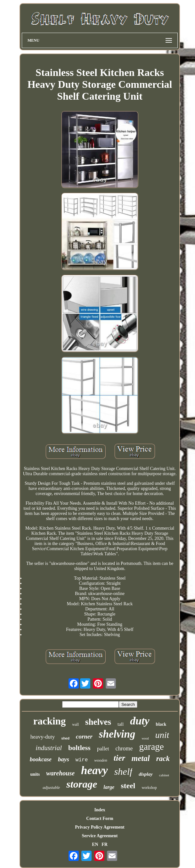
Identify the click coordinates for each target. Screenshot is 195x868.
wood (145, 738)
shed (65, 738)
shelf (123, 771)
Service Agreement (100, 836)
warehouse (60, 773)
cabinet (164, 775)
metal (141, 758)
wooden (101, 760)
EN (95, 844)
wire (82, 760)
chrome (124, 748)
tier (119, 758)
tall (121, 724)
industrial (49, 748)
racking (50, 721)
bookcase (41, 759)
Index (100, 810)
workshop (149, 788)
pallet (103, 749)
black (161, 724)
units (35, 774)
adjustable (51, 787)
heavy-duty (43, 737)
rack (163, 759)
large (109, 787)
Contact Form (100, 818)
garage (151, 747)
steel (128, 786)
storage (82, 784)
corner (84, 736)
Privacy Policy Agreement (100, 827)
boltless (79, 748)
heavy (94, 770)
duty (140, 721)
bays (64, 759)
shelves (98, 722)
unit (162, 735)
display (146, 774)
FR (105, 844)
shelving (117, 734)
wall (75, 724)
